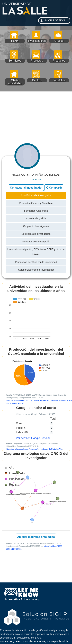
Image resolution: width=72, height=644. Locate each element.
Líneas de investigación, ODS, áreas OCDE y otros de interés (36, 252)
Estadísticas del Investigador (36, 195)
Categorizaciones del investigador (36, 270)
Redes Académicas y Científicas (36, 203)
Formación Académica (36, 211)
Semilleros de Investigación (36, 234)
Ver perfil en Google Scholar (33, 438)
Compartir (54, 188)
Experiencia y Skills (36, 218)
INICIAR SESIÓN (52, 21)
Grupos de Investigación (36, 226)
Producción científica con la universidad (36, 262)
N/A (40, 180)
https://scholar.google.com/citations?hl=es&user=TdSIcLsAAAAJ (34, 449)
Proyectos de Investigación (36, 242)
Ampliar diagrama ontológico (36, 537)
